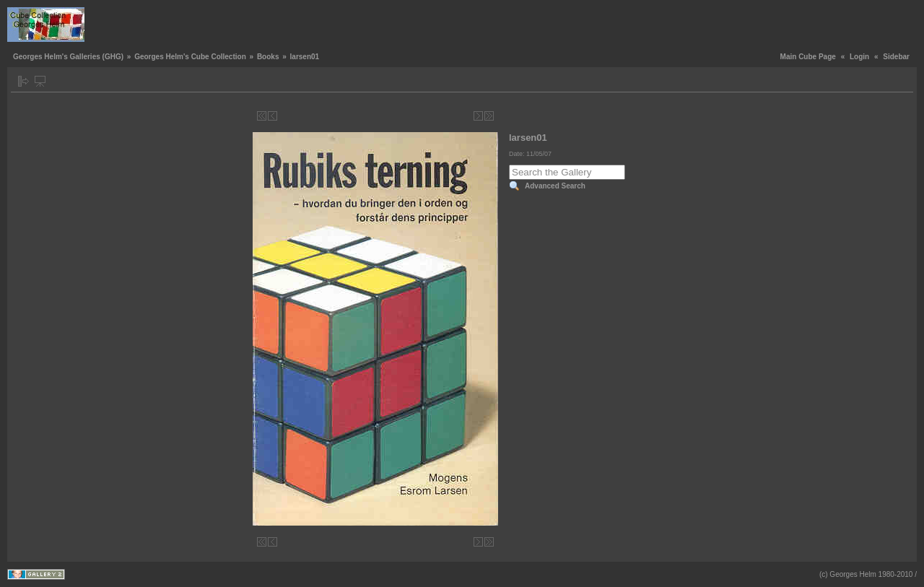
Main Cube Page (808, 57)
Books (268, 57)
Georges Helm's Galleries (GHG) (68, 57)
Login (859, 57)
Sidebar (896, 57)
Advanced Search (555, 186)
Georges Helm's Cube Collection (190, 57)
